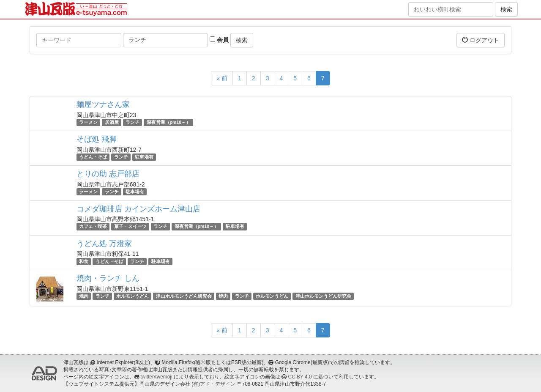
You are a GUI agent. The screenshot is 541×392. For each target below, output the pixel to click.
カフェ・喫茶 (93, 227)
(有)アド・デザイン (213, 384)
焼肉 (84, 296)
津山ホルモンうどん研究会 (184, 296)
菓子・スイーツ (130, 227)
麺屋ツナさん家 (103, 104)
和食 (84, 261)
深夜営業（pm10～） (169, 122)
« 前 (222, 78)
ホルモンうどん (133, 296)
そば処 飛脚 (97, 139)
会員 (219, 40)
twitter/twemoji (156, 377)
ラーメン (88, 122)
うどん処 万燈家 (104, 244)
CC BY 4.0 (300, 377)
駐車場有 (144, 157)
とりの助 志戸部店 (108, 174)
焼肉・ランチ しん (108, 278)
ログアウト (481, 40)
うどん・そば (93, 157)
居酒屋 (112, 122)
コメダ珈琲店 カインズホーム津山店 (138, 209)
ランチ (133, 122)
